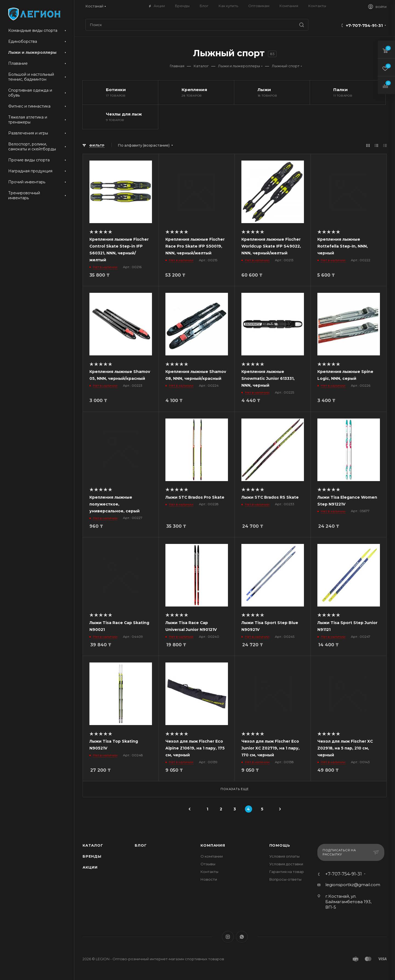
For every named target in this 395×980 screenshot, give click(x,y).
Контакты (209, 872)
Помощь (280, 845)
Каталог (93, 845)
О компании (212, 856)
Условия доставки (286, 864)
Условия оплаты (284, 856)
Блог (141, 845)
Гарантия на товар (287, 872)
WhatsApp (242, 937)
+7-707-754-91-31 (364, 25)
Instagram (228, 937)
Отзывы (208, 864)
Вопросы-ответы (285, 879)
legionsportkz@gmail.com (353, 885)
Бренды (92, 856)
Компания (213, 845)
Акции (90, 867)
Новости (209, 879)
